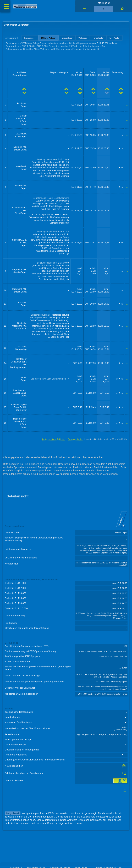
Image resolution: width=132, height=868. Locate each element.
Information (104, 3)
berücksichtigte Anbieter (53, 439)
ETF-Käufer (115, 38)
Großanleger (67, 38)
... (127, 105)
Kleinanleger (30, 38)
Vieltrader (83, 38)
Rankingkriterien (75, 439)
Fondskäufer (98, 38)
